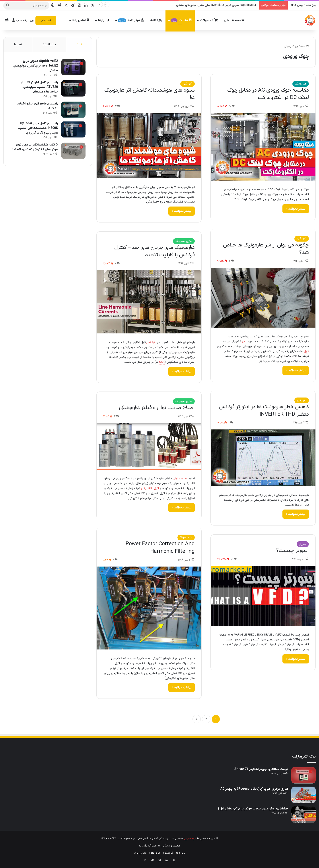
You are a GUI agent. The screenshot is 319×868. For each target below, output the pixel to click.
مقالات (181, 20)
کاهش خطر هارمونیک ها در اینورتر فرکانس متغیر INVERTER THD (264, 411)
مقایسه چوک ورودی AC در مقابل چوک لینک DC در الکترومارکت (268, 94)
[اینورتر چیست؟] (263, 596)
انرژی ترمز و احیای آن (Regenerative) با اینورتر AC (254, 789)
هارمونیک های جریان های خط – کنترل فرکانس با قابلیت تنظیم (155, 251)
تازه (79, 44)
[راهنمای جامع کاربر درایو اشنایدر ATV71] (73, 110)
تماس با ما (81, 20)
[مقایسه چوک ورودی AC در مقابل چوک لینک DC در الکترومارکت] (263, 147)
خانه (305, 46)
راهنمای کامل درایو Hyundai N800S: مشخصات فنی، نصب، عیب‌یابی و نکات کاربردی (38, 128)
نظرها (18, 44)
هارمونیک (301, 84)
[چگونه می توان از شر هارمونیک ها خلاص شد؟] (263, 298)
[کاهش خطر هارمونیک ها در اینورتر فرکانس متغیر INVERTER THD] (263, 458)
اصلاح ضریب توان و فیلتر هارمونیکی (157, 408)
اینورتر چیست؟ (293, 551)
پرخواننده (49, 44)
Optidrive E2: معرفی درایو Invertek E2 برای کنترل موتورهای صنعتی (216, 5)
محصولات (209, 20)
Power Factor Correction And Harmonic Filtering (160, 548)
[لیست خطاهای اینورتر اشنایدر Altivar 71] (303, 775)
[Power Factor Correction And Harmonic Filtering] (149, 608)
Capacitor (186, 537)
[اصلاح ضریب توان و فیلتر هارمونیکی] (149, 446)
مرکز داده (131, 20)
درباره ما (181, 853)
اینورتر (303, 544)
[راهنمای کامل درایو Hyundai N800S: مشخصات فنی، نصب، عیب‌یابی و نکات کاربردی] (73, 129)
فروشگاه (168, 853)
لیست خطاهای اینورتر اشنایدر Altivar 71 (261, 769)
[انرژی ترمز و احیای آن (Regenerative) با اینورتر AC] (303, 795)
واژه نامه (156, 20)
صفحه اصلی (234, 20)
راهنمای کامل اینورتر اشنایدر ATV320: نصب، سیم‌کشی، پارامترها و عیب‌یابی (39, 87)
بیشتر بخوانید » (296, 209)
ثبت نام (46, 21)
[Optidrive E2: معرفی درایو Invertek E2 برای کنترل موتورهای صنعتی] (73, 67)
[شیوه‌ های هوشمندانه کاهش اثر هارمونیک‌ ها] (149, 146)
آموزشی (188, 84)
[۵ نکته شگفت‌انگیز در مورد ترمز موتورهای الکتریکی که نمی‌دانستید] (73, 151)
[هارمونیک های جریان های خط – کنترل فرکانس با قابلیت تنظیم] (149, 302)
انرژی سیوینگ (184, 241)
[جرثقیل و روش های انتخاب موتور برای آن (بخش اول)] (303, 815)
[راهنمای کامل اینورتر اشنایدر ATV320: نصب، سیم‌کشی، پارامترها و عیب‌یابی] (73, 88)
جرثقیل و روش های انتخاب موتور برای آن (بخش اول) (253, 809)
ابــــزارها (104, 20)
